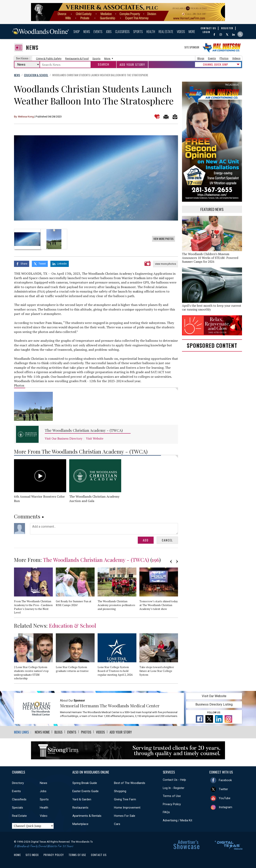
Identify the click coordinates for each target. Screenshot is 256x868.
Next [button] (177, 561)
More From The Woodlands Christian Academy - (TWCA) (81, 451)
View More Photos (163, 239)
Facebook (225, 780)
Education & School (72, 625)
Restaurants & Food (77, 59)
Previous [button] (171, 561)
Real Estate (166, 32)
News (87, 32)
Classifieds (122, 32)
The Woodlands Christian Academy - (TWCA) (84, 430)
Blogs (201, 58)
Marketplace (80, 824)
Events (98, 32)
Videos (181, 32)
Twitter (223, 789)
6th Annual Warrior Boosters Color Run (39, 499)
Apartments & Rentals (87, 816)
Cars (117, 824)
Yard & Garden (82, 799)
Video (44, 816)
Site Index (32, 855)
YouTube (225, 798)
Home (17, 855)
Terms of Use (172, 796)
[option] (96, 178)
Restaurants (80, 808)
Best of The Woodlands (130, 783)
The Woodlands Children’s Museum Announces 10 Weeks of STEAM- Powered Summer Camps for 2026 (210, 258)
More (192, 32)
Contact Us (99, 855)
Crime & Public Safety (49, 59)
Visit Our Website (214, 696)
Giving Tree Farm (125, 799)
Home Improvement (127, 808)
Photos (224, 58)
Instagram (225, 807)
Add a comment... (104, 529)
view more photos (165, 264)
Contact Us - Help (174, 780)
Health (151, 32)
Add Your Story (132, 65)
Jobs (109, 32)
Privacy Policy (172, 804)
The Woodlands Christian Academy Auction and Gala (94, 499)
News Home (42, 732)
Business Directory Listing (214, 704)
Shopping (120, 791)
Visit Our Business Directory (63, 439)
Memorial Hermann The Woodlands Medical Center (110, 706)
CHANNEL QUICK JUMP (216, 64)
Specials (17, 808)
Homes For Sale (125, 816)
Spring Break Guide (85, 783)
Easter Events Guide (85, 791)
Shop (77, 32)
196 (155, 560)
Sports (138, 32)
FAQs (166, 812)
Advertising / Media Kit (177, 820)
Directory (18, 783)
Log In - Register (174, 788)
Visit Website (95, 439)
